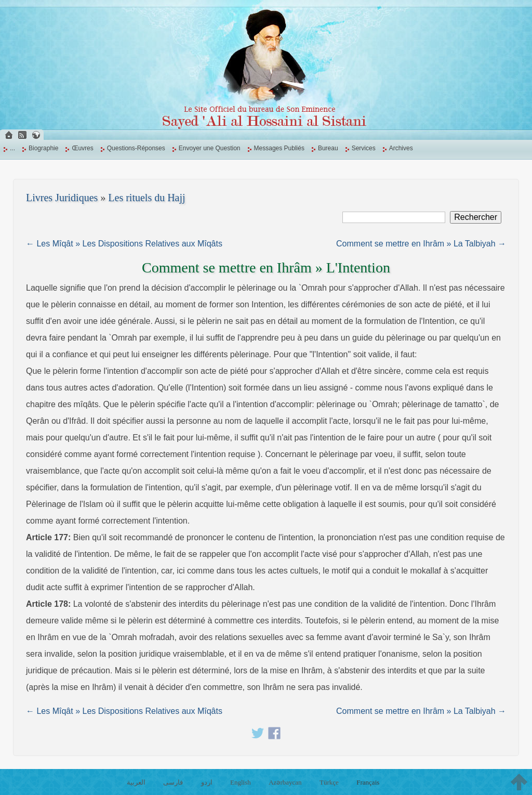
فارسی (173, 782)
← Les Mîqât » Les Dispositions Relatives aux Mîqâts (124, 244)
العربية (136, 782)
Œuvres (82, 148)
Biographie (43, 148)
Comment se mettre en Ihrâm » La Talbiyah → (421, 244)
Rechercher (476, 217)
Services (364, 148)
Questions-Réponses (136, 148)
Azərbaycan (285, 782)
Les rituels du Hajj (147, 198)
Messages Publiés (279, 148)
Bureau (328, 148)
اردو (207, 782)
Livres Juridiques (62, 198)
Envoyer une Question (210, 148)
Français (368, 782)
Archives (401, 148)
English (241, 782)
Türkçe (329, 782)
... (12, 148)
